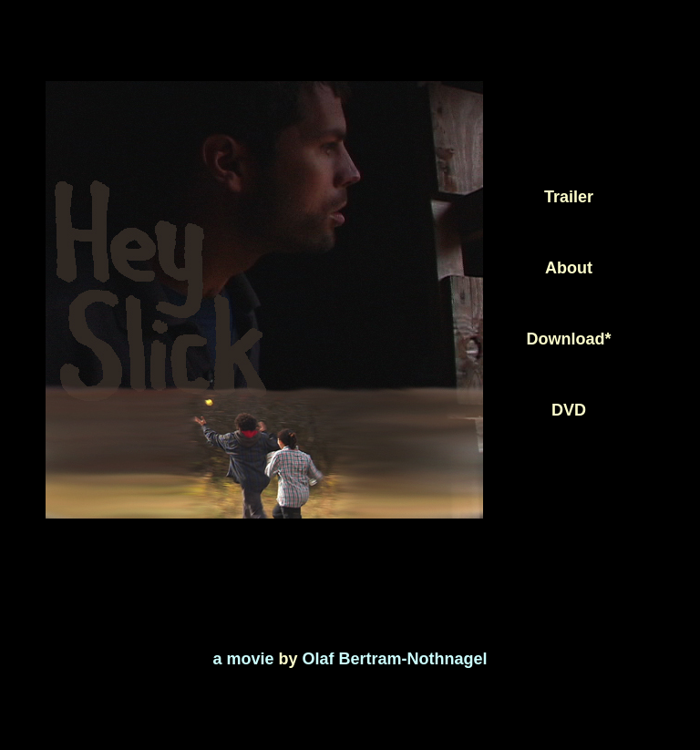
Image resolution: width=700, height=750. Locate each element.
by (288, 659)
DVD (569, 410)
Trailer (569, 197)
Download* (569, 339)
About (569, 268)
